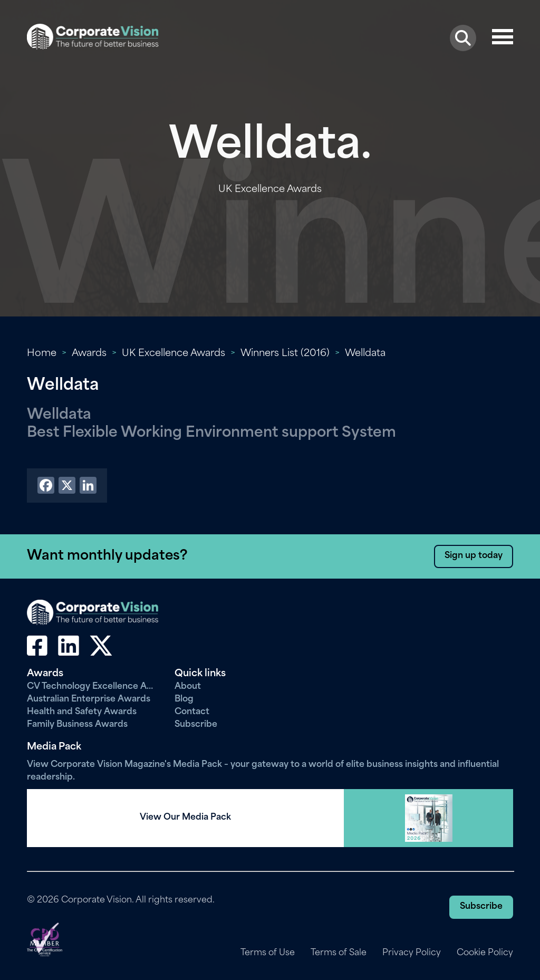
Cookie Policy (485, 953)
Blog (184, 699)
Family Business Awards (77, 725)
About (188, 687)
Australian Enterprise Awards (89, 699)
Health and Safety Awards (82, 712)
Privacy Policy (412, 953)
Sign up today (474, 556)
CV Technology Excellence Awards (93, 687)
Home (42, 354)
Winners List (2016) (285, 354)
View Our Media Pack (185, 818)
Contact (192, 712)
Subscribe (196, 725)
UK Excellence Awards (173, 354)
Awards (89, 354)
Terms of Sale (339, 953)
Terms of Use (268, 953)
